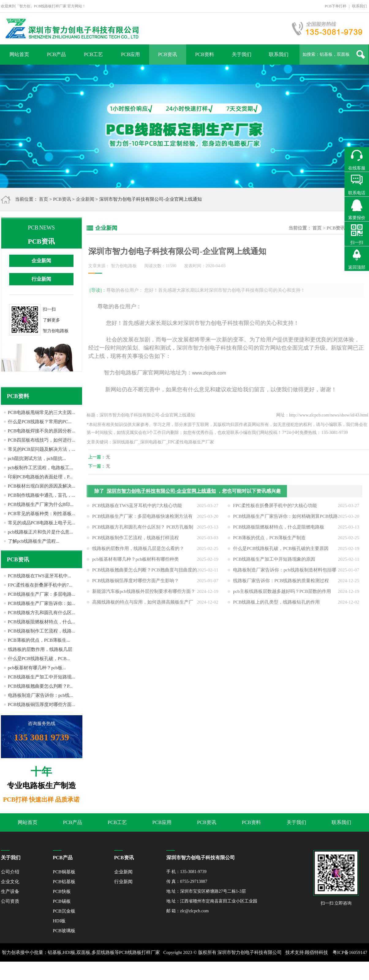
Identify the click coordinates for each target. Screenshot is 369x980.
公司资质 (10, 901)
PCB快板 (62, 891)
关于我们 (242, 54)
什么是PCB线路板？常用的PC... (40, 422)
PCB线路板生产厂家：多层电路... (42, 594)
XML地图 (177, 971)
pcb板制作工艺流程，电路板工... (41, 468)
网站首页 (19, 54)
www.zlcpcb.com (207, 373)
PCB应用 (130, 54)
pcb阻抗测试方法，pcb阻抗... (37, 458)
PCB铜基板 (64, 872)
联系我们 (360, 6)
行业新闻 (41, 279)
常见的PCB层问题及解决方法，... (42, 449)
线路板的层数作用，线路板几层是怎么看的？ (138, 550)
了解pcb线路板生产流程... (34, 541)
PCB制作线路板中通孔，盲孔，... (42, 495)
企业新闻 (85, 199)
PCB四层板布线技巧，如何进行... (42, 440)
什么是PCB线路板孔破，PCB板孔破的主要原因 (281, 550)
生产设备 (10, 891)
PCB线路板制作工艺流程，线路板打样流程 (136, 539)
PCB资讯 (168, 54)
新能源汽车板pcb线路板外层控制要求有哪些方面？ (144, 593)
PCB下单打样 (335, 6)
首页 (43, 199)
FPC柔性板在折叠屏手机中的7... (40, 585)
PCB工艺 (93, 54)
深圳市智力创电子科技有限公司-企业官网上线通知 (161, 493)
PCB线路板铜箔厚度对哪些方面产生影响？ (136, 582)
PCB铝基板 (64, 882)
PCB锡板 (62, 901)
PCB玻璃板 (64, 931)
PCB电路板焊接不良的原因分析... (42, 431)
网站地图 (198, 971)
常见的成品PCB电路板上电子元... (42, 523)
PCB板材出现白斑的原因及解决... (42, 486)
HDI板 (59, 921)
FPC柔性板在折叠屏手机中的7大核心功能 (275, 507)
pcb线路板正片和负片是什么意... (41, 532)
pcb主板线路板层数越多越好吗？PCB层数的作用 (282, 593)
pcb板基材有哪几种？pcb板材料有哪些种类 (136, 561)
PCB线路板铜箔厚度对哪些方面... (42, 705)
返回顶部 (357, 267)
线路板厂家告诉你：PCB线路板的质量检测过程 (281, 582)
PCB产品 (56, 54)
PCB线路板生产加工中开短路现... (42, 677)
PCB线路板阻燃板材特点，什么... (42, 622)
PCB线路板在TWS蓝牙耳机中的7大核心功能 (137, 507)
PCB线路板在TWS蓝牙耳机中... (40, 576)
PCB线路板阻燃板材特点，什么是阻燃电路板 (279, 529)
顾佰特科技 (316, 952)
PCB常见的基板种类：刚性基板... (42, 514)
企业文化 (10, 882)
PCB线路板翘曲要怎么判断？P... (40, 686)
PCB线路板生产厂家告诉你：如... (42, 603)
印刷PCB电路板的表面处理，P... (40, 477)
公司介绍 (10, 872)
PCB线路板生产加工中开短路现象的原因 (274, 561)
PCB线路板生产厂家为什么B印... (41, 504)
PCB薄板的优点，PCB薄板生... (39, 640)
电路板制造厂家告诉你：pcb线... (41, 695)
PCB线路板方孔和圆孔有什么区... (42, 613)
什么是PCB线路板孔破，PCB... (39, 659)
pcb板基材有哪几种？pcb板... (37, 668)
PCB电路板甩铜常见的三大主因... (42, 412)
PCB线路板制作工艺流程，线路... (42, 631)
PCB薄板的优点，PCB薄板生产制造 (269, 539)
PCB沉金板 (64, 911)
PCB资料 (205, 54)
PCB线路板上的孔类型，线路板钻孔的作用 (276, 604)
